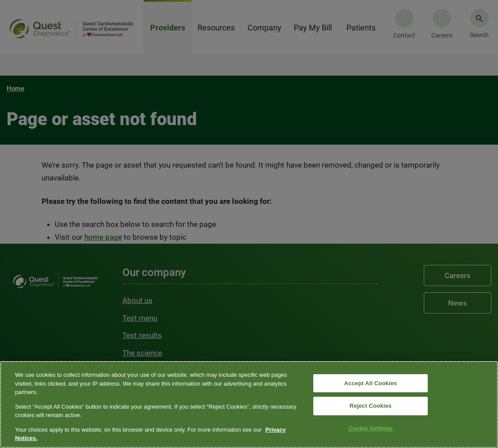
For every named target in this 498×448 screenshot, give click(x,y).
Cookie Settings (371, 428)
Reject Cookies (371, 406)
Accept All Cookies (371, 383)
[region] (249, 404)
